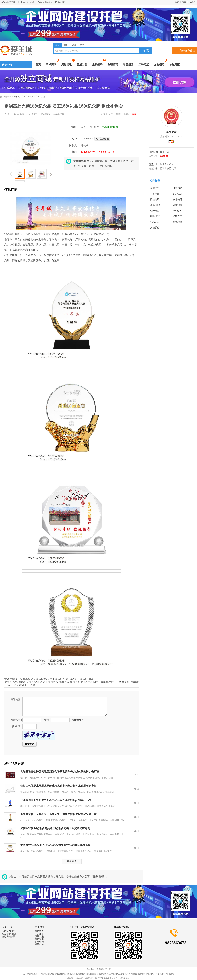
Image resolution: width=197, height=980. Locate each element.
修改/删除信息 (46, 2)
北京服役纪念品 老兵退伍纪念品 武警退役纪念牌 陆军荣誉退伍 (57, 845)
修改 (111, 114)
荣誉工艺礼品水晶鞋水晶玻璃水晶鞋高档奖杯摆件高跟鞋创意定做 (58, 786)
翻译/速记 (155, 216)
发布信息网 (148, 974)
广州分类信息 (59, 974)
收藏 (126, 114)
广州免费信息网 (136, 974)
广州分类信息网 (46, 974)
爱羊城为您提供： (31, 974)
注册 (177, 2)
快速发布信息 (29, 2)
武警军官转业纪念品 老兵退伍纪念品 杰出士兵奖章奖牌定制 (55, 828)
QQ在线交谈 (102, 139)
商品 (82, 45)
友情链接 (39, 942)
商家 (66, 45)
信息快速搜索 (9, 937)
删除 (118, 114)
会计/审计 (177, 194)
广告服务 (39, 934)
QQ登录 (192, 2)
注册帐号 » (77, 720)
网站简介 (39, 931)
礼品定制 (155, 222)
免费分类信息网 (111, 974)
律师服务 (177, 211)
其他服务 (155, 228)
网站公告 (39, 944)
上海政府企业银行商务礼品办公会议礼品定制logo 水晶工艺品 (56, 800)
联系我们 (39, 937)
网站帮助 (39, 939)
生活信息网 (124, 974)
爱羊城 (17, 97)
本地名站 (177, 222)
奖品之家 (171, 132)
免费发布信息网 (97, 974)
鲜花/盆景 (177, 216)
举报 (103, 114)
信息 (57, 45)
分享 (7, 114)
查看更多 (72, 861)
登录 (184, 2)
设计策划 (155, 211)
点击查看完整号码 (107, 152)
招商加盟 (155, 188)
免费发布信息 (9, 931)
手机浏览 (62, 2)
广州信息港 (159, 974)
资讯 (74, 45)
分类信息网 (123, 682)
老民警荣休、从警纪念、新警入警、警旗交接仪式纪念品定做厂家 (58, 814)
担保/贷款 (177, 188)
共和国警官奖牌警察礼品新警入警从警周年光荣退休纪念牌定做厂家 (60, 772)
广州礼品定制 (42, 97)
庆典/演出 (155, 205)
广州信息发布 (71, 974)
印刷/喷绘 (177, 205)
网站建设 (155, 200)
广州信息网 (169, 974)
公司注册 (155, 194)
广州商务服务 (28, 97)
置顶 (134, 114)
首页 (38, 65)
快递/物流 (177, 200)
